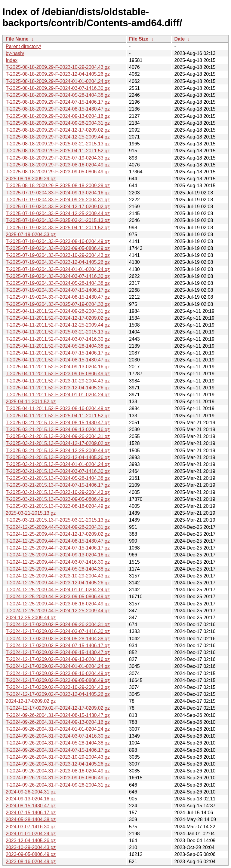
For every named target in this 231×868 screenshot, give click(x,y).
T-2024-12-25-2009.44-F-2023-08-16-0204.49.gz (58, 604)
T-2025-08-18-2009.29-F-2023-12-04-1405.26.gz (58, 74)
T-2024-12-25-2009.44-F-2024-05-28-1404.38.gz (58, 569)
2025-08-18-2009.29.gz (31, 179)
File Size (139, 39)
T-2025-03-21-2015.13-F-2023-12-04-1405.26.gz (58, 457)
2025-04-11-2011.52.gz (31, 402)
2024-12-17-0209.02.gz (31, 701)
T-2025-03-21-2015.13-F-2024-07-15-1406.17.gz (58, 485)
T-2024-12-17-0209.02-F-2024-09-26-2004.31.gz (58, 624)
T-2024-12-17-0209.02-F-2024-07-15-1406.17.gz (58, 646)
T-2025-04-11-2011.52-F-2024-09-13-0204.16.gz (58, 367)
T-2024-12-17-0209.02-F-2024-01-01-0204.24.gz (58, 666)
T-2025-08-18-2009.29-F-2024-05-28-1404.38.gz (58, 95)
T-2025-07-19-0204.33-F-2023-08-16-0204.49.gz (58, 241)
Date (179, 39)
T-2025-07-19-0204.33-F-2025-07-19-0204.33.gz (58, 304)
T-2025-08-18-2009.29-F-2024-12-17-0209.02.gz (58, 130)
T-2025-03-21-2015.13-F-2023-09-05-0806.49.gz (58, 499)
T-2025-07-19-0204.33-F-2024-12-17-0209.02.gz (58, 207)
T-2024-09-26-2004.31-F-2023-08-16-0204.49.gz (58, 771)
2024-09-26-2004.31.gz (31, 792)
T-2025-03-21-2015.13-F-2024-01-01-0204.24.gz (58, 464)
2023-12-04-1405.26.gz (31, 841)
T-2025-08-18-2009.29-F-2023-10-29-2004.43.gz (58, 67)
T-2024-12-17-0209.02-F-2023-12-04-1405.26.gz (58, 694)
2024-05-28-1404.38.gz (31, 819)
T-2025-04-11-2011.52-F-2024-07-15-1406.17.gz (58, 353)
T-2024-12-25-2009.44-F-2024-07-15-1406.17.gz (58, 548)
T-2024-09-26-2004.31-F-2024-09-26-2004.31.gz (58, 785)
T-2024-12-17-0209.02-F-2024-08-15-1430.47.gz (58, 652)
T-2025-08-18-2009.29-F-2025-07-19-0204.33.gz (58, 158)
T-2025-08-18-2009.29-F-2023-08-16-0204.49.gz (58, 165)
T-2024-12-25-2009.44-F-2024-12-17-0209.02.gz (58, 534)
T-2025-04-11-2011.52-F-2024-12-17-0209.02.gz (58, 318)
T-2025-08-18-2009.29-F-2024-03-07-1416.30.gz (58, 88)
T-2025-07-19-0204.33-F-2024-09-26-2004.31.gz (58, 200)
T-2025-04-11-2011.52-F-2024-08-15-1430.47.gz (58, 360)
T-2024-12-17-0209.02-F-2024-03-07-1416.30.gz (58, 631)
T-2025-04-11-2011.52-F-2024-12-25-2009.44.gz (58, 325)
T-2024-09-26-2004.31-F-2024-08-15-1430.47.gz (58, 715)
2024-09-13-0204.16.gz (31, 799)
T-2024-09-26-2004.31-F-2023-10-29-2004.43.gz (58, 757)
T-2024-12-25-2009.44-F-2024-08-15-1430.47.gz (58, 541)
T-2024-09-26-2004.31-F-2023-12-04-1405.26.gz (58, 764)
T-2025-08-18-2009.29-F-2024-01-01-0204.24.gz (58, 81)
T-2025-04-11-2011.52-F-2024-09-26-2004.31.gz (58, 311)
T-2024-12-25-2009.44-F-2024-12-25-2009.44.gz (58, 611)
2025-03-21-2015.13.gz (31, 513)
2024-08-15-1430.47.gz (31, 806)
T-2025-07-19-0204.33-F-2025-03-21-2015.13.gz (58, 220)
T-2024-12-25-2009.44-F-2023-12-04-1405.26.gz (58, 583)
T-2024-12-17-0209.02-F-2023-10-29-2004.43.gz (58, 687)
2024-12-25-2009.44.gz (31, 618)
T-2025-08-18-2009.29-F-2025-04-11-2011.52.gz (58, 151)
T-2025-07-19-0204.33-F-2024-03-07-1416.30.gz (58, 276)
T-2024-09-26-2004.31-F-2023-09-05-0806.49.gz (58, 778)
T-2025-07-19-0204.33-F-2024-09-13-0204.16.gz (58, 193)
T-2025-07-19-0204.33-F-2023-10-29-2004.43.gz (58, 255)
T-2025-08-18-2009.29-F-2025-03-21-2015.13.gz (58, 144)
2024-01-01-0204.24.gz (31, 834)
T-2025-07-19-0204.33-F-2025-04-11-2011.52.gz (58, 228)
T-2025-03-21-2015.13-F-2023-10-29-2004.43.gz (58, 492)
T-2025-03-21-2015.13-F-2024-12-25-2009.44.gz (58, 451)
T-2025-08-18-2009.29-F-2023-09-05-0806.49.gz (58, 172)
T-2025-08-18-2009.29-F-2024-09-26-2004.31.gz (58, 123)
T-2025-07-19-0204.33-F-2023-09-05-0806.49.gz (58, 248)
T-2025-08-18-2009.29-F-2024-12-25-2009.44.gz (58, 137)
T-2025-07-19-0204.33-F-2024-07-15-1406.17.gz (58, 290)
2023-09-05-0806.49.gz (31, 854)
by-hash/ (15, 53)
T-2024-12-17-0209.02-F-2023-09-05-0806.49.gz (58, 680)
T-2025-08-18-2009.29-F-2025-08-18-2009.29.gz (58, 186)
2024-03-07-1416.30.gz (31, 827)
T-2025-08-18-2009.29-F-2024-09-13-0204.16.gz (58, 116)
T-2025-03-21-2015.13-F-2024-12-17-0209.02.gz (58, 443)
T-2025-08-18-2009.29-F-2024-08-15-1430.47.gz (58, 109)
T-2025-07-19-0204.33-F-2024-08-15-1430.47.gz (58, 297)
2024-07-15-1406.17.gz (31, 813)
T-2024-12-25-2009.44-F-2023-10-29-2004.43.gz (58, 576)
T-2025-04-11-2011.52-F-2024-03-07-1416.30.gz (58, 339)
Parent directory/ (23, 46)
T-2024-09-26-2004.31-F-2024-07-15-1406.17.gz (58, 750)
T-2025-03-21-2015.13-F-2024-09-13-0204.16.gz (58, 429)
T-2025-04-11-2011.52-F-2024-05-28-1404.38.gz (58, 346)
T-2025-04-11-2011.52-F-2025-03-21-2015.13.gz (58, 332)
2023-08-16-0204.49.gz (31, 862)
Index (12, 60)
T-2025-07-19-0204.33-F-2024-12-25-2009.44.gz (58, 213)
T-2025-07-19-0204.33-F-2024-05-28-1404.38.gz (58, 283)
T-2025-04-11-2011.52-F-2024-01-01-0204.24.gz (58, 395)
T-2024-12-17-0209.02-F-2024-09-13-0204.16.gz (58, 659)
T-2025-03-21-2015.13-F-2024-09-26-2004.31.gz (58, 436)
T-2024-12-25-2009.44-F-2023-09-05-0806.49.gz (58, 597)
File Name (17, 39)
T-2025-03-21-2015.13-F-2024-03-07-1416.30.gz (58, 471)
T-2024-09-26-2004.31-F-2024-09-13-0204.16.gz (58, 722)
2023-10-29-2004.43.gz (31, 847)
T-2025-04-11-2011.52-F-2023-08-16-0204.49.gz (58, 408)
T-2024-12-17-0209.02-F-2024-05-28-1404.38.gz (58, 639)
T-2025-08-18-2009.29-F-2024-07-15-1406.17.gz (58, 102)
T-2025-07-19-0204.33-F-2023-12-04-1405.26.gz (58, 262)
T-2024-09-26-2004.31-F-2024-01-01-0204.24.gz (58, 729)
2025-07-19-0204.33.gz (31, 235)
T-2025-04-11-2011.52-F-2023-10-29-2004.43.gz (58, 381)
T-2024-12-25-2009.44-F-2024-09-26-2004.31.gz (58, 527)
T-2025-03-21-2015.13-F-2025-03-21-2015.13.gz (58, 520)
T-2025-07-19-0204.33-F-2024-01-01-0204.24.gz (58, 269)
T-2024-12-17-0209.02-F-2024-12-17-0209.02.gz (58, 708)
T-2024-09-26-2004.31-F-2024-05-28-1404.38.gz (58, 743)
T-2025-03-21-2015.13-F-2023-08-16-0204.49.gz (58, 506)
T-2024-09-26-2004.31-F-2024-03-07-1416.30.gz (58, 736)
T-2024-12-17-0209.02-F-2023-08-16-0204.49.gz (58, 673)
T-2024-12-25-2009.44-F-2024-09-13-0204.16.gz (58, 555)
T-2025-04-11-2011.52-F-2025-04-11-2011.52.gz (58, 416)
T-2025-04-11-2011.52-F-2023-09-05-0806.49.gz (58, 374)
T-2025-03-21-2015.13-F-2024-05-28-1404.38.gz (58, 478)
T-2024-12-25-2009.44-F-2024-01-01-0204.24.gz (58, 590)
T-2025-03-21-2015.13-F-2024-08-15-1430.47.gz (58, 423)
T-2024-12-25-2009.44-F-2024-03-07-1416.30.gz (58, 562)
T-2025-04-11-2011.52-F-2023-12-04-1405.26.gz (58, 388)
